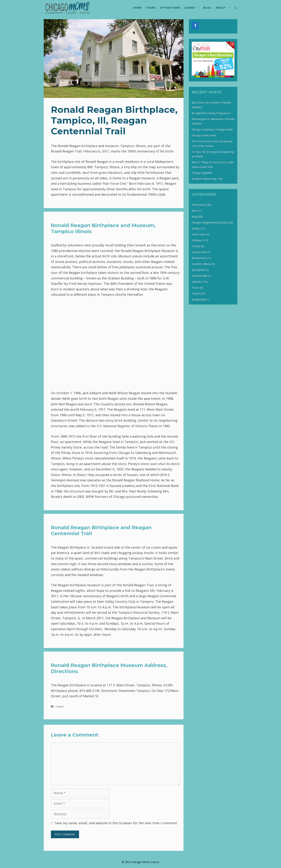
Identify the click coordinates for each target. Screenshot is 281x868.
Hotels (196, 246)
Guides (193, 8)
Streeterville (199, 276)
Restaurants (199, 258)
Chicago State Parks (204, 135)
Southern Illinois (201, 264)
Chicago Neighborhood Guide (209, 222)
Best (195, 211)
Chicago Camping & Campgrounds (212, 129)
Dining (195, 228)
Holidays (197, 240)
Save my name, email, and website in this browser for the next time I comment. (116, 823)
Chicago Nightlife (202, 173)
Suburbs (197, 282)
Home (137, 8)
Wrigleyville (199, 299)
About (224, 8)
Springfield (198, 270)
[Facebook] (195, 26)
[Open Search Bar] (236, 8)
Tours (151, 8)
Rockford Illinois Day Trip (207, 179)
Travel (59, 706)
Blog (207, 8)
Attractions (170, 8)
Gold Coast (198, 234)
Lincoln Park (199, 252)
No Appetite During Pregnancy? (211, 113)
